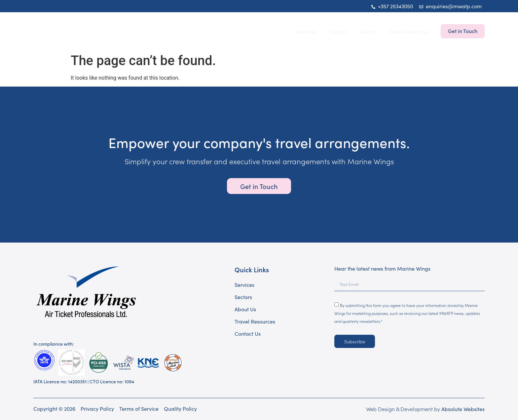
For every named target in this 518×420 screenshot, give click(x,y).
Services (307, 31)
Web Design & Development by (425, 409)
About (368, 31)
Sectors (338, 31)
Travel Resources (408, 31)
